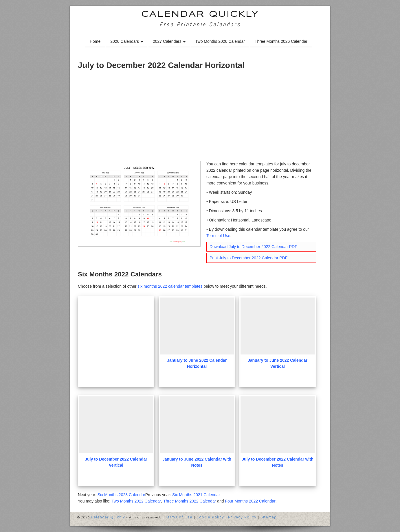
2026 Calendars (127, 41)
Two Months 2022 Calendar (136, 501)
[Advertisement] (200, 117)
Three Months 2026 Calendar (281, 41)
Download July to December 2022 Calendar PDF (253, 247)
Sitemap (269, 517)
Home (95, 41)
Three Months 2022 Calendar (190, 501)
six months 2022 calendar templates (170, 286)
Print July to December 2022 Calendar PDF (248, 258)
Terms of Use (218, 236)
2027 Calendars (169, 41)
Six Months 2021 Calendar (196, 495)
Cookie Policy (210, 517)
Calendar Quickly (200, 15)
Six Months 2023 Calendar (121, 495)
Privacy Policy (242, 517)
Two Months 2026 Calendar (220, 41)
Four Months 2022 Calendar (250, 501)
